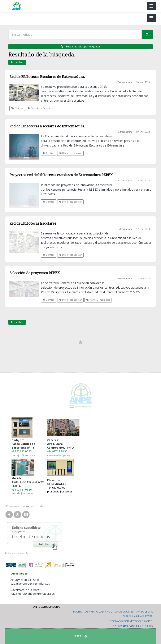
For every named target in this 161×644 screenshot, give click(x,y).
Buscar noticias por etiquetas (80, 46)
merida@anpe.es (23, 493)
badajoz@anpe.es (23, 455)
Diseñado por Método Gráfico (131, 621)
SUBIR (80, 636)
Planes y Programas (98, 300)
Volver (17, 62)
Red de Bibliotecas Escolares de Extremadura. (47, 77)
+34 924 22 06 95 (22, 451)
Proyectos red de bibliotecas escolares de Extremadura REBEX (61, 175)
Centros (17, 108)
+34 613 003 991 (57, 488)
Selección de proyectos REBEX (35, 273)
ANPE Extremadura (46, 607)
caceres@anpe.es (59, 455)
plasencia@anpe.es (60, 491)
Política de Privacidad (89, 611)
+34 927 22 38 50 (57, 451)
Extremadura (125, 82)
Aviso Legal (145, 611)
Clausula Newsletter (138, 616)
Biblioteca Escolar (39, 108)
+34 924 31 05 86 (22, 490)
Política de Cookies (120, 611)
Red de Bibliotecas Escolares (33, 223)
